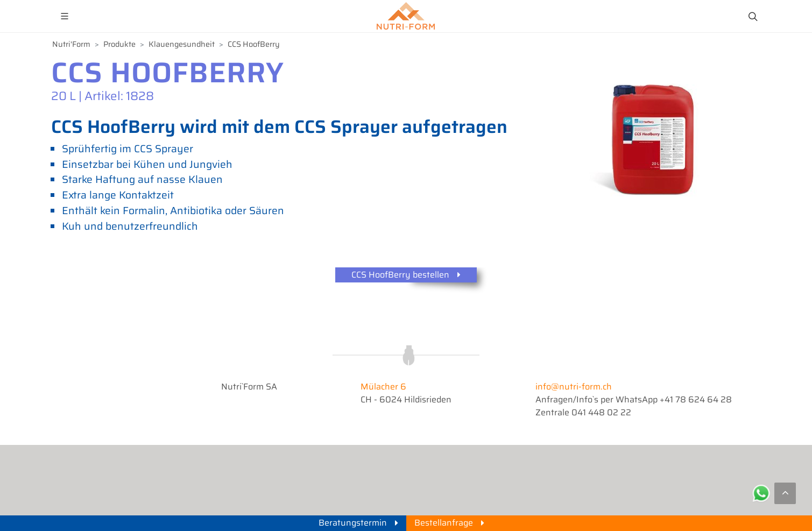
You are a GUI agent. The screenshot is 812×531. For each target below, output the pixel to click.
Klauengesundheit (182, 44)
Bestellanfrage (449, 523)
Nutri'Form (71, 44)
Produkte (119, 44)
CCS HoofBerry (254, 44)
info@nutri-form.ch (574, 387)
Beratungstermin (358, 523)
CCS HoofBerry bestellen (406, 275)
